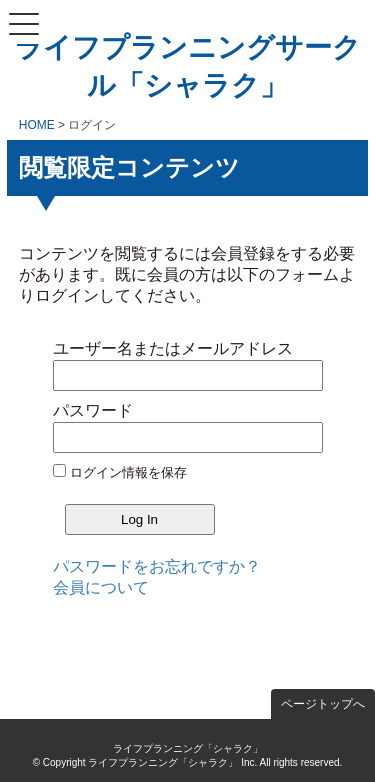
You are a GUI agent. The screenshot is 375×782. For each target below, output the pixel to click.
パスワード (93, 410)
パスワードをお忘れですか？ (157, 566)
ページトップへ (323, 704)
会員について (101, 587)
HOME (37, 125)
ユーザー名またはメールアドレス (173, 348)
